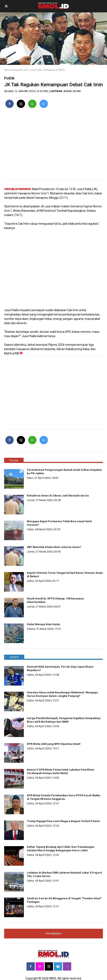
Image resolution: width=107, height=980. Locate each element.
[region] (53, 146)
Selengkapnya (53, 933)
